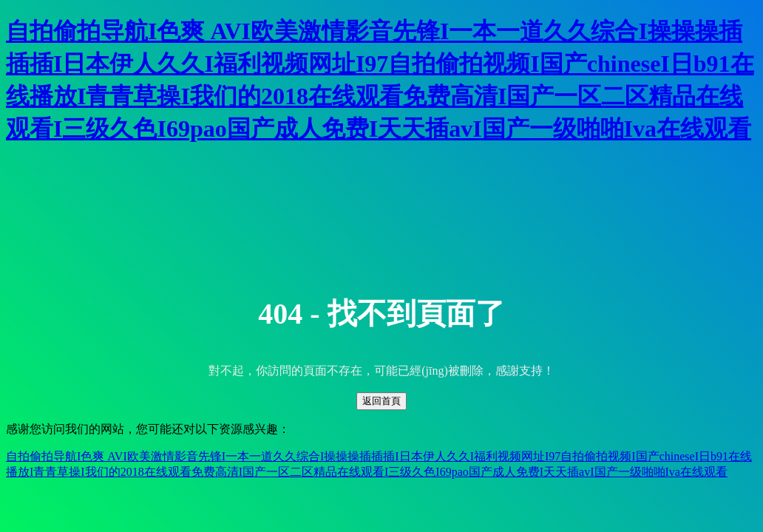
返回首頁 (381, 401)
